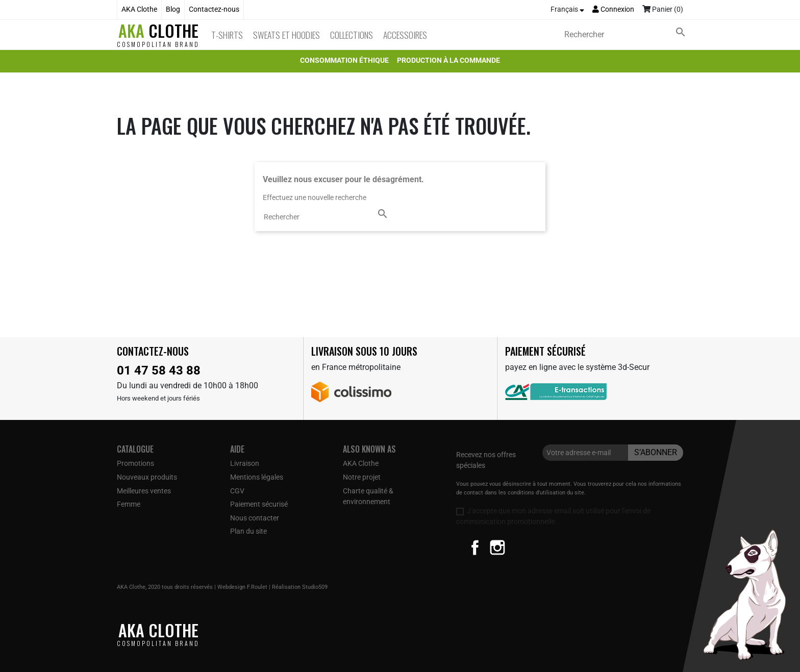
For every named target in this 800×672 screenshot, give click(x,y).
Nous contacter (255, 518)
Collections (352, 35)
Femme (129, 504)
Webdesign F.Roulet (242, 587)
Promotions (135, 463)
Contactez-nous (214, 9)
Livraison (245, 463)
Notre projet (362, 477)
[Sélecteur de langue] (567, 10)
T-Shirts (227, 35)
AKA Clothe (139, 9)
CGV (237, 491)
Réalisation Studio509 (300, 587)
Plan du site (248, 531)
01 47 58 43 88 (159, 370)
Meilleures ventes (144, 491)
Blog (173, 9)
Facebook (475, 547)
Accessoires (405, 35)
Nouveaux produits (147, 477)
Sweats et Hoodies (286, 35)
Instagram (497, 547)
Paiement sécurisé (259, 504)
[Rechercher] (627, 35)
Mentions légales (257, 477)
